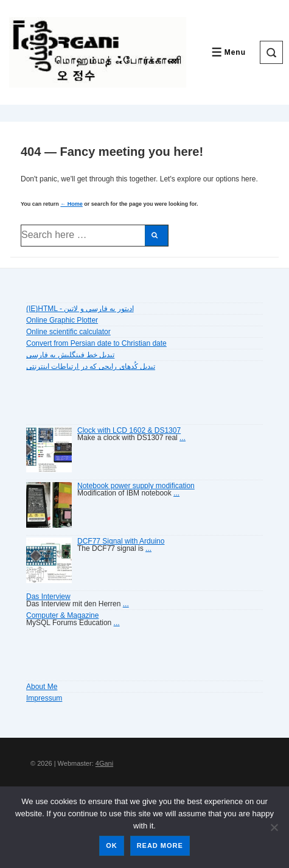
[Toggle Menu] (228, 52)
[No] (274, 827)
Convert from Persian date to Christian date (96, 343)
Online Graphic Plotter (62, 320)
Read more (160, 845)
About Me (42, 687)
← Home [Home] (71, 204)
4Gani (104, 763)
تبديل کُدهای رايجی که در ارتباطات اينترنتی (91, 366)
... (183, 438)
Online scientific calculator (68, 332)
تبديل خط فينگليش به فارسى (70, 355)
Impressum (44, 698)
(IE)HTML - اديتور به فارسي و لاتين (80, 309)
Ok (112, 845)
